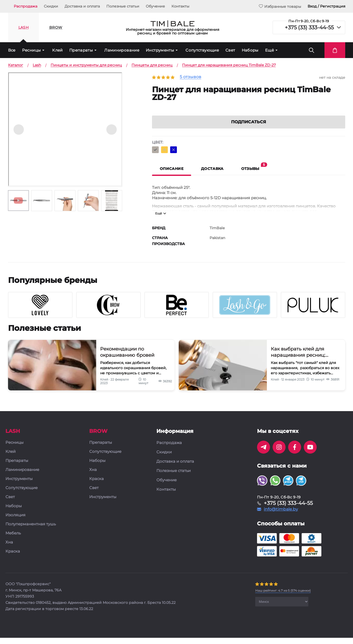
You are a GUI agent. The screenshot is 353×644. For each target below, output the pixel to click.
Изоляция (15, 522)
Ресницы (32, 50)
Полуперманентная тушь (31, 531)
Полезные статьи (123, 6)
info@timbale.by (281, 516)
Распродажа (26, 6)
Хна (9, 549)
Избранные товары (280, 6)
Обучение (155, 6)
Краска (13, 558)
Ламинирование (122, 50)
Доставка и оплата (82, 6)
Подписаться (249, 129)
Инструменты (160, 50)
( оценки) (283, 598)
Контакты (180, 6)
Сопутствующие (202, 50)
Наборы (250, 50)
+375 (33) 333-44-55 (309, 27)
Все (12, 50)
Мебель (13, 540)
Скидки (51, 6)
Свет (230, 50)
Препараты (81, 50)
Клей (57, 50)
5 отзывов (191, 77)
